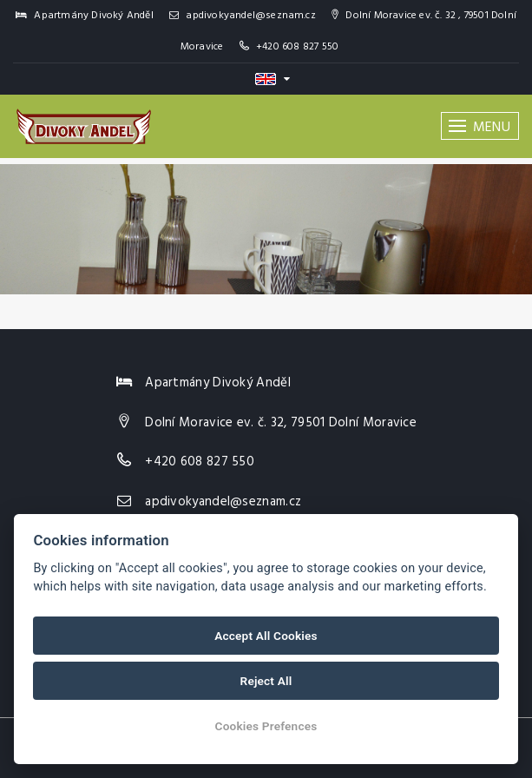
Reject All (266, 681)
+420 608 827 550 (297, 47)
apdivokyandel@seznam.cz (243, 16)
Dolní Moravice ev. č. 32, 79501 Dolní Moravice (281, 423)
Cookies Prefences (266, 726)
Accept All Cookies (266, 636)
